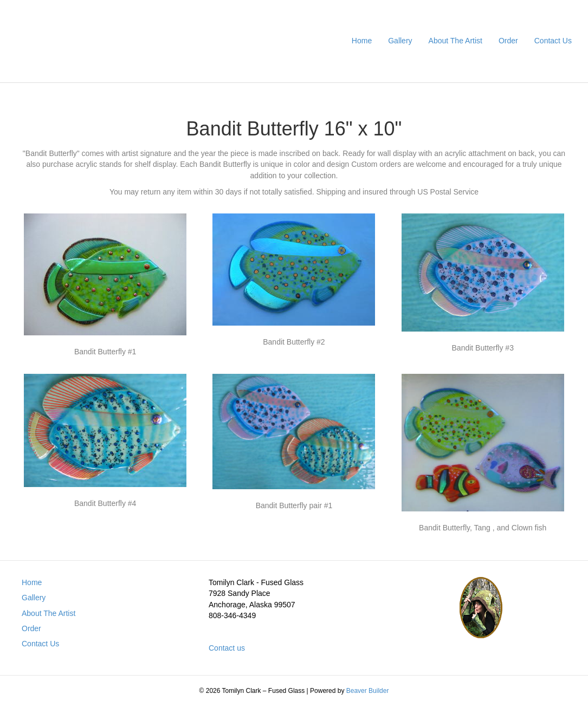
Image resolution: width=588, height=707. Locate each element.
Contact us (227, 648)
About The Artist (455, 41)
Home (362, 41)
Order (508, 41)
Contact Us (553, 41)
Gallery (400, 41)
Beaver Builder (368, 691)
